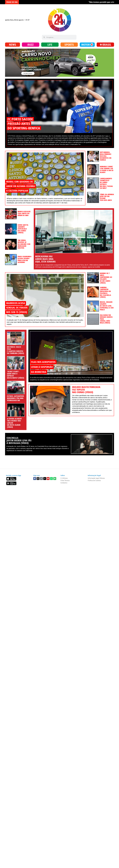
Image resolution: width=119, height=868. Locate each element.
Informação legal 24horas (96, 478)
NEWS (13, 45)
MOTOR (86, 45)
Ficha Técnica (65, 481)
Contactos (64, 483)
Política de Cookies (94, 481)
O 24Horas (64, 478)
